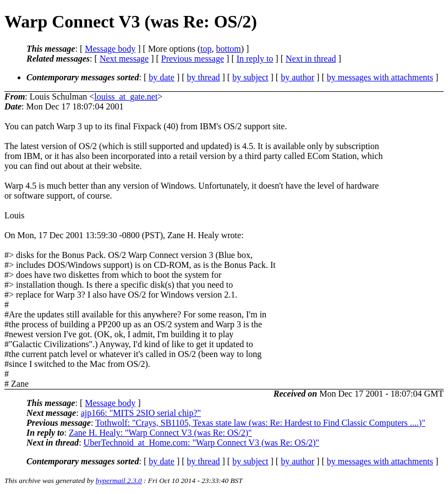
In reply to (255, 59)
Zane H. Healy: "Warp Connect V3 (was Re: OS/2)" (160, 433)
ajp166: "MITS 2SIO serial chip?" (141, 413)
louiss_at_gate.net (126, 97)
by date (162, 77)
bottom (228, 49)
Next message (124, 59)
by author (297, 77)
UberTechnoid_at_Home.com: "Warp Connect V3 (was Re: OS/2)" (201, 443)
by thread (204, 77)
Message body (110, 49)
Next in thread (311, 59)
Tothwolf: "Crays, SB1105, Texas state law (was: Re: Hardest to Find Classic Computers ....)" (260, 423)
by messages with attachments (380, 77)
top (206, 49)
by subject (250, 77)
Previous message (193, 59)
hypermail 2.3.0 (119, 481)
